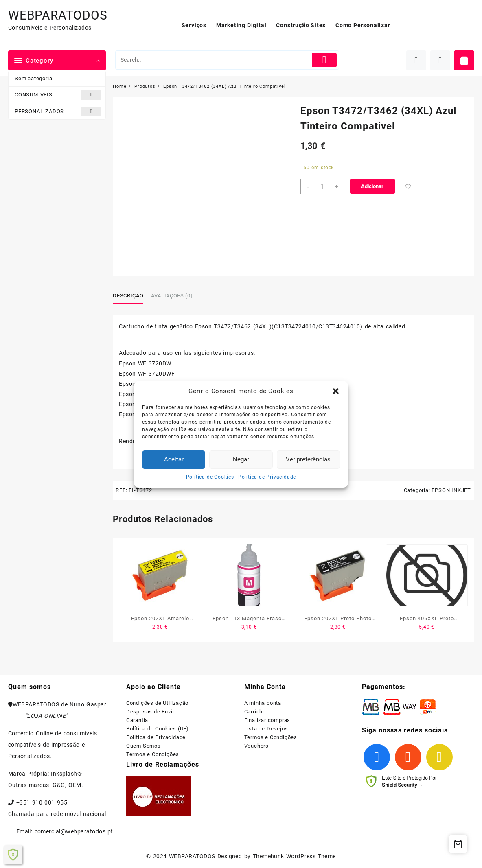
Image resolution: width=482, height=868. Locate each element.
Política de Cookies (210, 477)
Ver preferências (308, 459)
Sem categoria (33, 78)
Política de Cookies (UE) (158, 729)
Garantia (137, 720)
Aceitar (174, 459)
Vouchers (256, 746)
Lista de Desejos (266, 729)
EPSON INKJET (451, 490)
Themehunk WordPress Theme (294, 856)
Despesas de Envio (151, 712)
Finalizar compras (267, 720)
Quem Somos (144, 746)
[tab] (131, 296)
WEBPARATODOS (58, 15)
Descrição (128, 296)
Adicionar (372, 186)
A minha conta (263, 703)
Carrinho (255, 712)
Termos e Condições (153, 754)
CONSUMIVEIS (58, 95)
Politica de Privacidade (267, 477)
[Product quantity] (322, 187)
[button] (336, 391)
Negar (241, 459)
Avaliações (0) (172, 296)
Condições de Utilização (157, 703)
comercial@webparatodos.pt (74, 831)
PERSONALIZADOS (58, 111)
